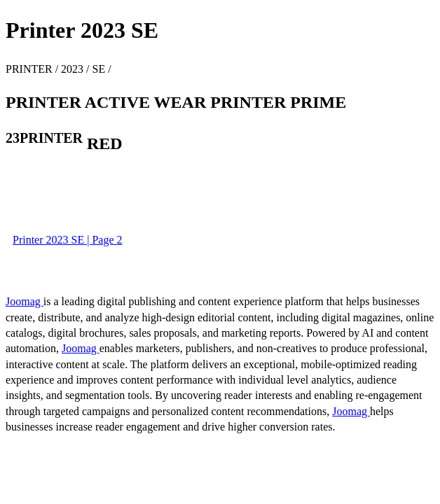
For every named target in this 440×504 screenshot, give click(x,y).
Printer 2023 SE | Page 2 (68, 240)
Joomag (25, 301)
